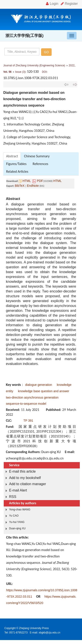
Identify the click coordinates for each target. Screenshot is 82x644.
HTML (27, 181)
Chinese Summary (37, 156)
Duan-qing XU (17, 528)
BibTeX (20, 186)
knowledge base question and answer (44, 391)
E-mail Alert (18, 490)
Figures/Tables (16, 164)
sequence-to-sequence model (26, 404)
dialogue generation (39, 385)
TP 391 (28, 421)
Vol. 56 (7, 72)
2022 (72, 65)
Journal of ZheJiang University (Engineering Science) (34, 65)
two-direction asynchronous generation (32, 397)
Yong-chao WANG (20, 510)
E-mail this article (22, 471)
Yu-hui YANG (17, 522)
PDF (40, 181)
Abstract (12, 156)
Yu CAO (14, 516)
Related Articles (17, 171)
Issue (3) (20, 72)
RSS (13, 497)
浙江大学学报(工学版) (24, 36)
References (40, 164)
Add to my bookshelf (25, 478)
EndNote (33, 186)
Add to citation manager (27, 484)
